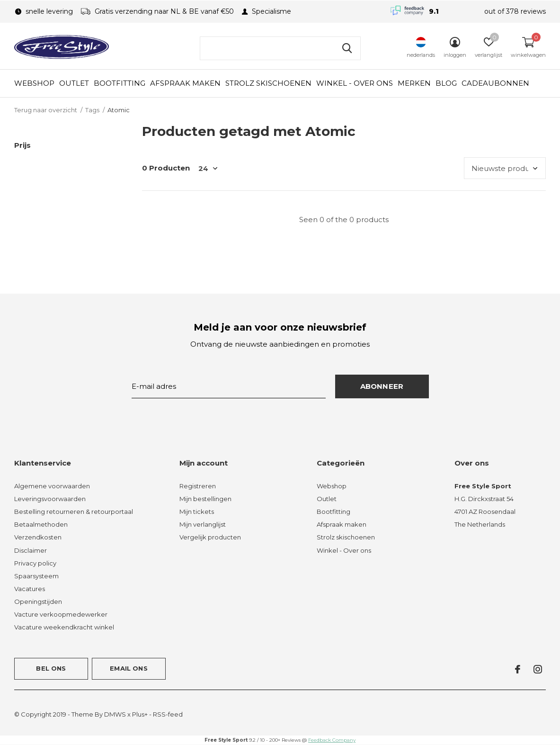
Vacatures (30, 589)
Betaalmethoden (41, 524)
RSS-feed (168, 714)
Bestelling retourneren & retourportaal (74, 512)
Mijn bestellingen (205, 499)
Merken (414, 83)
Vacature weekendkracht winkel (64, 627)
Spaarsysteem (36, 576)
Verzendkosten (38, 537)
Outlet (74, 83)
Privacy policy (35, 563)
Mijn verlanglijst (203, 524)
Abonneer (382, 386)
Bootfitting (120, 83)
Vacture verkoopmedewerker (61, 614)
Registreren (198, 486)
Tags (92, 110)
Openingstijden (38, 601)
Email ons (129, 668)
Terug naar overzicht (46, 110)
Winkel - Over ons (355, 83)
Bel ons (51, 668)
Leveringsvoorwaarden (50, 499)
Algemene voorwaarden (52, 486)
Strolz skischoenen (268, 83)
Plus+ (140, 714)
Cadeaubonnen (495, 83)
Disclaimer (31, 550)
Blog (446, 83)
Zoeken (347, 48)
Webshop (34, 83)
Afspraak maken (185, 83)
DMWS (115, 714)
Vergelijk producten (210, 537)
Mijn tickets (197, 512)
